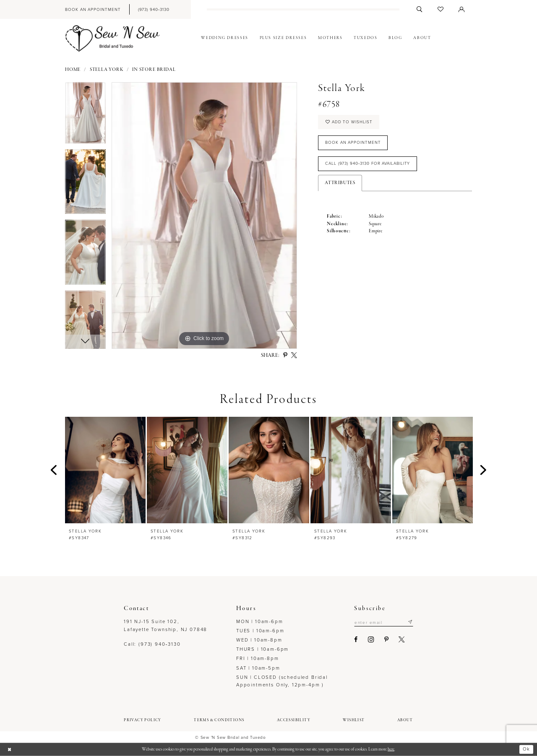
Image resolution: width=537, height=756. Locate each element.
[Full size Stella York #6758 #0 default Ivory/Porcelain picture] (204, 216)
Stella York (107, 70)
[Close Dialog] (9, 750)
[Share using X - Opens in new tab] (294, 356)
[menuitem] (93, 9)
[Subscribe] (410, 622)
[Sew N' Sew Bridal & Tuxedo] (113, 38)
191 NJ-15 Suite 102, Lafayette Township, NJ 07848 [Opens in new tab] (166, 625)
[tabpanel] (85, 116)
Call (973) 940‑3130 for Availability (368, 163)
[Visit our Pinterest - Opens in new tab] (386, 639)
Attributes (340, 183)
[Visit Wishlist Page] (441, 9)
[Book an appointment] (93, 9)
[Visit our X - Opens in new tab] (402, 639)
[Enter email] (384, 622)
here (391, 749)
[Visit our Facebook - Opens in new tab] (356, 639)
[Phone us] (154, 9)
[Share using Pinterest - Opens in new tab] (285, 356)
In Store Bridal (154, 70)
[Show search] (420, 9)
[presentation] (105, 470)
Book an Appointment (353, 142)
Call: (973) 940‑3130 (152, 644)
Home (73, 70)
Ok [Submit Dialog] (526, 749)
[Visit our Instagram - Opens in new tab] (371, 640)
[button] (461, 9)
